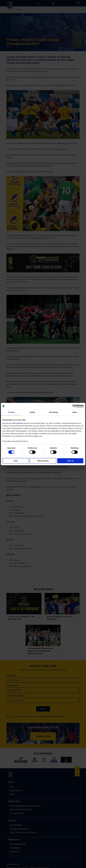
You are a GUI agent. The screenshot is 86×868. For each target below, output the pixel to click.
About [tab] (75, 412)
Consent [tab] (11, 412)
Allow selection (43, 461)
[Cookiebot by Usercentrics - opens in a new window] (74, 406)
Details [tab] (32, 412)
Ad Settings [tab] (54, 412)
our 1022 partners (16, 423)
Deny (16, 461)
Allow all (70, 461)
